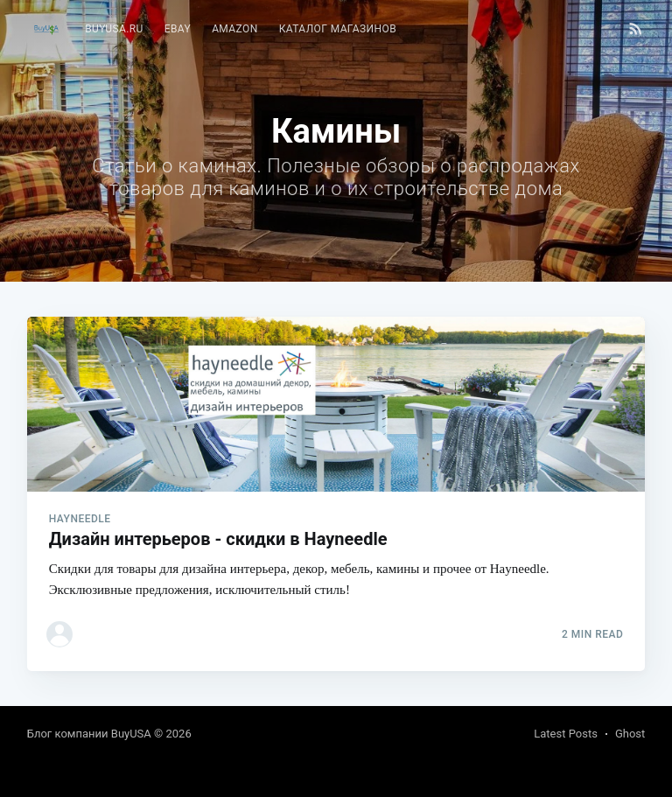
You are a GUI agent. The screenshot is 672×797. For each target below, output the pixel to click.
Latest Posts (566, 734)
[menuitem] (114, 29)
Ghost (630, 734)
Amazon (235, 29)
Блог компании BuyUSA (89, 734)
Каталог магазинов (338, 29)
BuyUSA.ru (114, 29)
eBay (178, 29)
